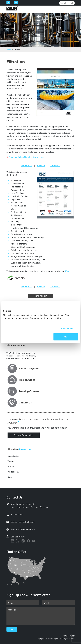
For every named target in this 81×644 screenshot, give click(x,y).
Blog (10, 477)
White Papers (13, 472)
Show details (67, 328)
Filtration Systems (16, 345)
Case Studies (13, 456)
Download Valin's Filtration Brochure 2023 (27, 157)
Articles (11, 466)
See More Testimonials (24, 435)
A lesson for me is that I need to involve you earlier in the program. (38, 421)
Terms (65, 636)
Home (9, 50)
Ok (66, 337)
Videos (11, 461)
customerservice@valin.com (23, 522)
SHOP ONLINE (41, 296)
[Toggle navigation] (71, 9)
